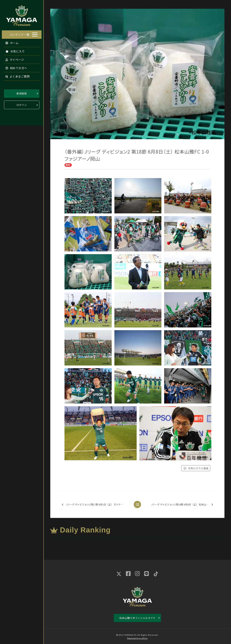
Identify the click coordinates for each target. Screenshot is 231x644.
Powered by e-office (137, 638)
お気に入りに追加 (196, 468)
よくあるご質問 (16, 75)
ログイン (22, 104)
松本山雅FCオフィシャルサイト (137, 618)
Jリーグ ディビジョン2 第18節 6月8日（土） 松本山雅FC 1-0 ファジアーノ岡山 (183, 505)
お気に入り (13, 50)
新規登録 (22, 93)
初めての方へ (15, 67)
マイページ (13, 59)
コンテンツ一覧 (19, 34)
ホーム (10, 42)
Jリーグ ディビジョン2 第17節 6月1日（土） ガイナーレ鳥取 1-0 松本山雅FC (96, 505)
